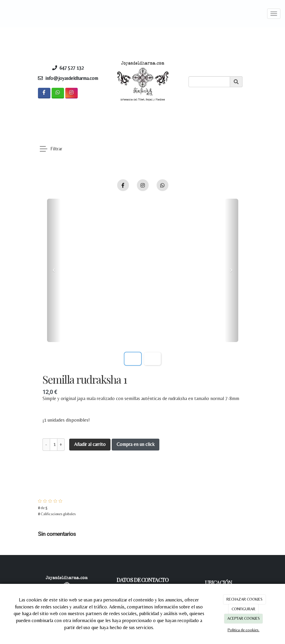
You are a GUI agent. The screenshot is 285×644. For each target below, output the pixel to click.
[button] (54, 271)
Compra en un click (136, 444)
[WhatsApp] (58, 93)
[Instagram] (71, 93)
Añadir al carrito (90, 444)
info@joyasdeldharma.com (72, 78)
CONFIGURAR (243, 609)
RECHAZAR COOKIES (244, 599)
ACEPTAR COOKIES (244, 618)
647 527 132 (73, 68)
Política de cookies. (244, 630)
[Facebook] (44, 93)
